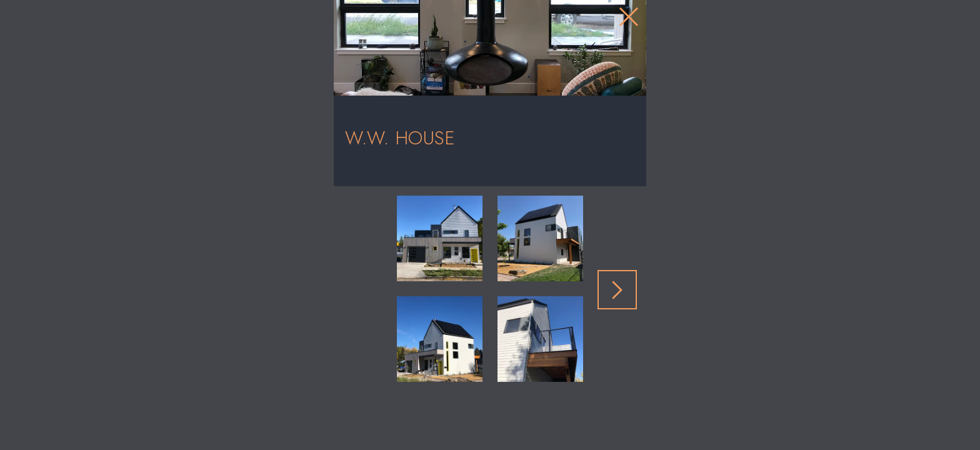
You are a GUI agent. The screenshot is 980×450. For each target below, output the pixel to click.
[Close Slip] (747, 55)
